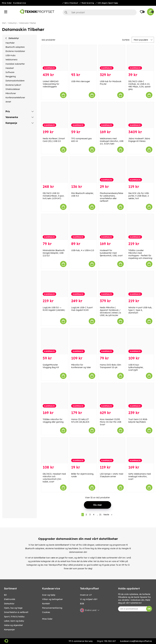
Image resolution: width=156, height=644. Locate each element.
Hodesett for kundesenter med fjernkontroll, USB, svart (111, 253)
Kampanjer (9, 630)
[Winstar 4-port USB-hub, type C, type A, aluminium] (140, 284)
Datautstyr (13, 23)
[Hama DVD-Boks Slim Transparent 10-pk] (112, 341)
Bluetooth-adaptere (15, 47)
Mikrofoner (11, 93)
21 (100, 515)
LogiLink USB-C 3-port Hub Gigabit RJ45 (82, 309)
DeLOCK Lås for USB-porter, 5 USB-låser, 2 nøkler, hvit (139, 196)
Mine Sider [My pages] (47, 619)
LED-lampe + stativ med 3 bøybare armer (112, 475)
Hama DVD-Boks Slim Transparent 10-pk (110, 366)
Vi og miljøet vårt (89, 599)
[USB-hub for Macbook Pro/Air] (112, 58)
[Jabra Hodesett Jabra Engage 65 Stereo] (140, 115)
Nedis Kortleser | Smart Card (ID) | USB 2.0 (54, 140)
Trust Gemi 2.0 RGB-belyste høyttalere (138, 421)
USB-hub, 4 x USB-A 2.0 (83, 250)
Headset (10, 68)
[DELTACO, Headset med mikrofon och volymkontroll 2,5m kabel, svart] (55, 450)
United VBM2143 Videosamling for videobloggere (51, 84)
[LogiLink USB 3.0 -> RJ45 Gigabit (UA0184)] (55, 284)
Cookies (46, 612)
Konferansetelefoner (15, 98)
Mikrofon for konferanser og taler (81, 366)
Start (4, 23)
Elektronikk (10, 599)
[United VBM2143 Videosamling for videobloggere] (55, 58)
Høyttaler (10, 43)
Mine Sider (7, 3)
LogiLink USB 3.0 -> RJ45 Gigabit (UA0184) (54, 309)
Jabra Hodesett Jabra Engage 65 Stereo (139, 140)
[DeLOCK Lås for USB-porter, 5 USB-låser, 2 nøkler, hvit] (140, 170)
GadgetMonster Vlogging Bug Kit (51, 366)
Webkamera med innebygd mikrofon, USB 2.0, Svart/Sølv (112, 141)
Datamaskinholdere (15, 81)
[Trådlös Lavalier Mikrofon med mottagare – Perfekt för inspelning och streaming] (140, 227)
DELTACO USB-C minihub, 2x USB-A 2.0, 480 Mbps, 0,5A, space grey (139, 85)
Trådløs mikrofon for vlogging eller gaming (53, 421)
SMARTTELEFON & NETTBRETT (16, 612)
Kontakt (46, 604)
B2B (82, 604)
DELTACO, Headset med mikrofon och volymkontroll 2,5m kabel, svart (54, 478)
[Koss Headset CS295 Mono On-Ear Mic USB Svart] (112, 396)
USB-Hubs (10, 55)
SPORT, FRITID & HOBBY (14, 617)
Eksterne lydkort (13, 85)
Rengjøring (11, 76)
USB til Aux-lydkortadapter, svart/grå (136, 367)
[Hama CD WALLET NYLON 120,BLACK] (83, 396)
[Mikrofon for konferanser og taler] (83, 341)
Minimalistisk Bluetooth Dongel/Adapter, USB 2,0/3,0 (54, 253)
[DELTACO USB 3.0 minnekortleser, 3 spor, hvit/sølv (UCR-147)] (55, 170)
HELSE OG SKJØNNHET (13, 625)
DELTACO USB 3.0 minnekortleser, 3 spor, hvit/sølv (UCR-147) (53, 196)
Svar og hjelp (49, 595)
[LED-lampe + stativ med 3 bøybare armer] (112, 450)
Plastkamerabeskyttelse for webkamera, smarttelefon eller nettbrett (112, 197)
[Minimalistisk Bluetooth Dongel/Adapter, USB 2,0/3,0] (55, 227)
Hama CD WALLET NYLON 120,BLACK (80, 421)
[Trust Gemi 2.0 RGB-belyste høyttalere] (140, 396)
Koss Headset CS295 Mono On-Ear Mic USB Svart (110, 422)
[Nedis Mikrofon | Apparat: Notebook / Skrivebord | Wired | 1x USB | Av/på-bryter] (112, 284)
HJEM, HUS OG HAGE (13, 608)
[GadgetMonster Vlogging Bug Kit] (55, 341)
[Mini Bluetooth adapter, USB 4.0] (83, 170)
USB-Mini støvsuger (81, 81)
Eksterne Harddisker (15, 51)
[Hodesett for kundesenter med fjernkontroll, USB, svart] (112, 227)
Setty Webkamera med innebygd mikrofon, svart (140, 476)
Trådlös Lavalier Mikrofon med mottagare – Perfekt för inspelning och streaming (140, 254)
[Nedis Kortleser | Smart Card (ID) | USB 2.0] (55, 115)
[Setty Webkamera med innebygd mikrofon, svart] (140, 450)
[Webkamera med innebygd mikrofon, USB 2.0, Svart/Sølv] (112, 115)
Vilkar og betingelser (52, 599)
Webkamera (11, 60)
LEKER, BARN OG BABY (14, 621)
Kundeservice (20, 3)
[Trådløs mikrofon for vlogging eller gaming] (55, 396)
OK (149, 609)
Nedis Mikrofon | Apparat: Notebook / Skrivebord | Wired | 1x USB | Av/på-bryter (110, 311)
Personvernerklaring (52, 608)
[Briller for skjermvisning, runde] (83, 450)
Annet (8, 102)
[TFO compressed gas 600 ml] (83, 115)
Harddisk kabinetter (15, 64)
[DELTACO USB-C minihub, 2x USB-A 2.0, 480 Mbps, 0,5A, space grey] (140, 58)
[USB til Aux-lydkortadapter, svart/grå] (140, 341)
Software (10, 72)
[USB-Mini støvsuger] (83, 58)
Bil (5, 595)
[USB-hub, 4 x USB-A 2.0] (83, 227)
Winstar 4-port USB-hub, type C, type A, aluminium (140, 310)
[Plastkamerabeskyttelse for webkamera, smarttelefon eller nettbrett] (112, 170)
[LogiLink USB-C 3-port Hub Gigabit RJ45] (83, 284)
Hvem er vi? (86, 595)
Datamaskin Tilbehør (28, 23)
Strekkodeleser (13, 89)
